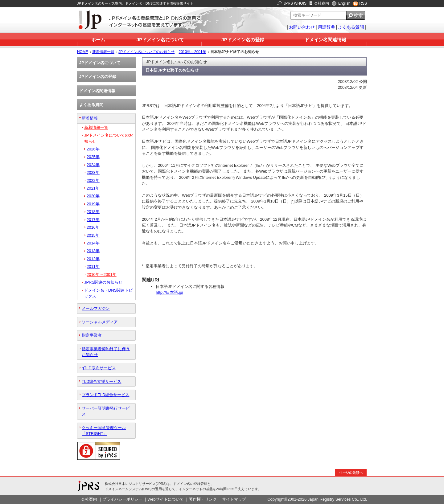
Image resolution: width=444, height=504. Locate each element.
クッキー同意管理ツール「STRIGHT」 (104, 431)
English (344, 3)
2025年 (93, 157)
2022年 (93, 180)
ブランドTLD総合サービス (105, 395)
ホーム (98, 40)
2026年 (93, 149)
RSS (363, 3)
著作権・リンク (203, 499)
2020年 (93, 196)
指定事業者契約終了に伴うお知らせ (106, 352)
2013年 (93, 251)
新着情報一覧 (103, 52)
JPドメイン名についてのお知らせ (146, 52)
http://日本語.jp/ (169, 292)
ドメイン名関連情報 (325, 40)
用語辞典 (327, 27)
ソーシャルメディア (100, 322)
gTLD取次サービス (99, 368)
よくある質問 (351, 27)
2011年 (93, 266)
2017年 (93, 220)
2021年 (93, 188)
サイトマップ (234, 499)
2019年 (93, 204)
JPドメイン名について (160, 40)
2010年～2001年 (193, 52)
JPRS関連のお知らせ (103, 282)
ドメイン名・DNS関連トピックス (108, 293)
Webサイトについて (165, 499)
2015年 (93, 235)
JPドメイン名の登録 (243, 40)
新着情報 (90, 118)
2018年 (93, 212)
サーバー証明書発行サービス (106, 411)
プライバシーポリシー (122, 499)
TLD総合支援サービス (101, 381)
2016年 (93, 227)
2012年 (93, 259)
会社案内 (322, 3)
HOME (83, 52)
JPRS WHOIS (295, 3)
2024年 (93, 165)
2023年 (93, 172)
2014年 (93, 243)
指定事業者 (92, 335)
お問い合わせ (302, 27)
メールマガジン (96, 308)
